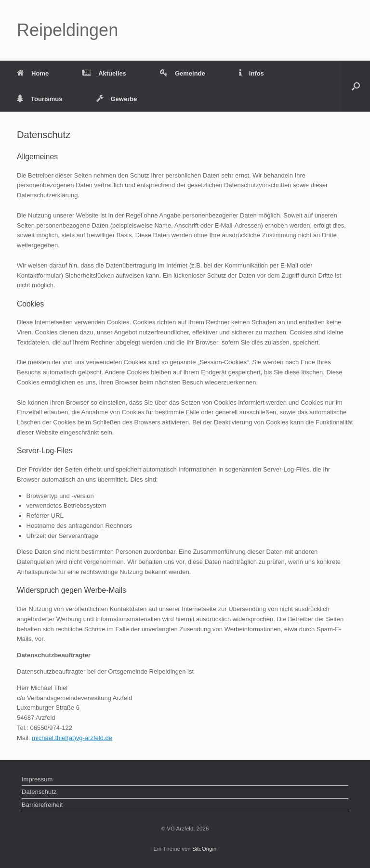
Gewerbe (117, 99)
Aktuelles (104, 73)
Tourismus (40, 99)
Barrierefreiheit (42, 805)
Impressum (37, 779)
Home (33, 73)
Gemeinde (183, 73)
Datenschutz (39, 792)
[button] (356, 86)
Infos (251, 73)
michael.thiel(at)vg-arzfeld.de (72, 738)
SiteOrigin (205, 849)
